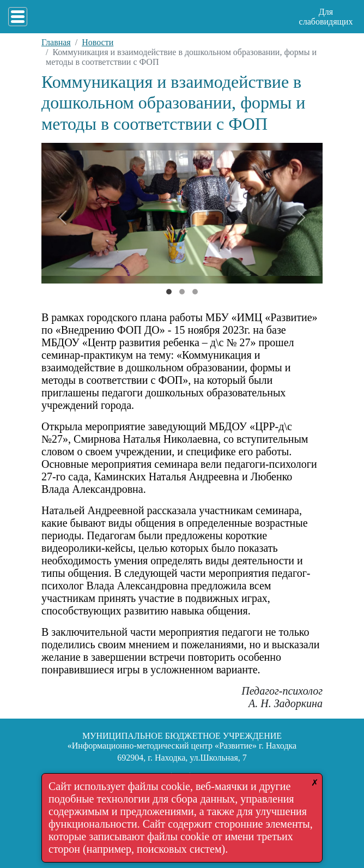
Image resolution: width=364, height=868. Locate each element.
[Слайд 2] (195, 292)
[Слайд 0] (169, 292)
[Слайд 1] (182, 292)
